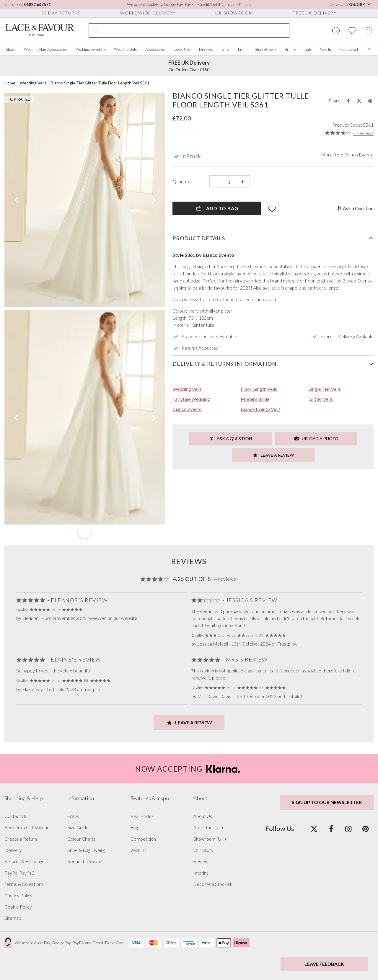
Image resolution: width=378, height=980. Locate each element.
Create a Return (21, 839)
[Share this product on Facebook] (348, 101)
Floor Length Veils (259, 389)
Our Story (203, 850)
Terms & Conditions (24, 884)
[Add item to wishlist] (272, 209)
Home (10, 83)
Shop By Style (266, 49)
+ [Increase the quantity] (243, 181)
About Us (203, 816)
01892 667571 (37, 4)
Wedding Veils (126, 49)
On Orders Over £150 (189, 66)
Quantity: (182, 182)
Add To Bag (217, 208)
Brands (291, 49)
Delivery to (350, 4)
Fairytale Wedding (191, 399)
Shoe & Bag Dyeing (86, 850)
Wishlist (138, 850)
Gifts (226, 49)
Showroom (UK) (210, 839)
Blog (135, 827)
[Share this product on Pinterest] (370, 101)
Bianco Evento (359, 155)
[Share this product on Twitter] (359, 101)
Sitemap (13, 918)
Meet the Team (209, 827)
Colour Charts (81, 839)
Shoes (11, 49)
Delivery (13, 850)
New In (325, 49)
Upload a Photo (316, 438)
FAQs (73, 816)
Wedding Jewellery (91, 49)
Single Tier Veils (325, 389)
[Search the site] (196, 30)
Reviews (202, 861)
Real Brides (142, 816)
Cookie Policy (18, 907)
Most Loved (349, 49)
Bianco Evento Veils (261, 409)
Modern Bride (255, 399)
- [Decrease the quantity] (216, 181)
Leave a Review (273, 455)
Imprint (201, 873)
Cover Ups (182, 49)
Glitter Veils (321, 399)
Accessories (155, 49)
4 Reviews (363, 133)
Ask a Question (355, 208)
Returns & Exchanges (26, 861)
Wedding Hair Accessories (45, 49)
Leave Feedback (324, 964)
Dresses (206, 49)
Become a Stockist (212, 884)
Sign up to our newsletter (327, 802)
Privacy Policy (18, 896)
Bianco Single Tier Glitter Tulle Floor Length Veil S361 (100, 83)
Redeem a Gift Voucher (28, 827)
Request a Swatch (85, 861)
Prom (242, 49)
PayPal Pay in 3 (19, 873)
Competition (143, 839)
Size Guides (79, 827)
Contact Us (16, 816)
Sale (308, 49)
